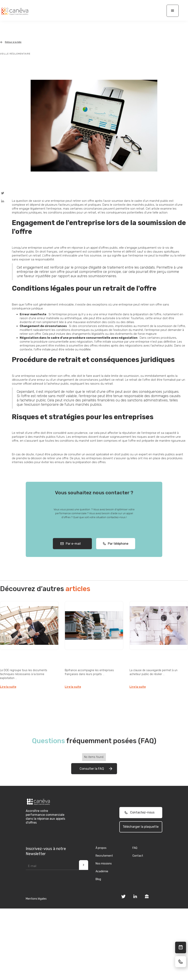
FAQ (135, 857)
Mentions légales (36, 908)
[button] (173, 11)
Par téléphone (117, 553)
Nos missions (104, 872)
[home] (15, 11)
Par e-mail (72, 553)
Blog (98, 888)
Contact (138, 865)
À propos (101, 857)
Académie (102, 880)
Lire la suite (8, 687)
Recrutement (104, 865)
